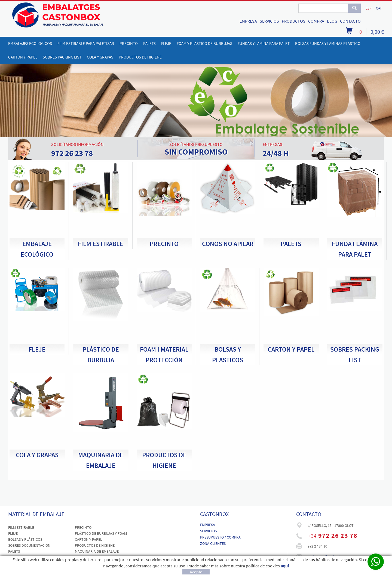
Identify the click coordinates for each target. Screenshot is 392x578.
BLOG (332, 21)
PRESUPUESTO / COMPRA (220, 537)
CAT (379, 8)
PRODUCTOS (294, 21)
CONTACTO (350, 21)
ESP (369, 8)
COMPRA (316, 21)
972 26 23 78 (338, 535)
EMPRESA (248, 21)
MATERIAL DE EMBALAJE (36, 514)
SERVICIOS (269, 21)
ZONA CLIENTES (213, 543)
